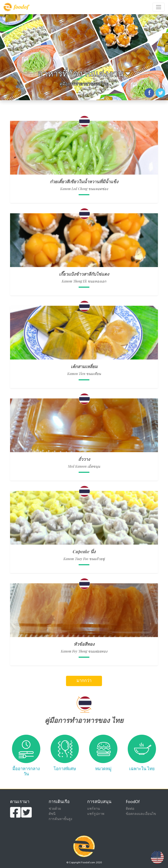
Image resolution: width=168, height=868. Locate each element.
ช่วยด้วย (55, 809)
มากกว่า (84, 681)
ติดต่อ (130, 809)
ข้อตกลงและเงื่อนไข (141, 814)
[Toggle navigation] (159, 7)
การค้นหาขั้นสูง (60, 819)
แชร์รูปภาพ (96, 814)
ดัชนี (52, 814)
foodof (16, 7)
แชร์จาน (94, 809)
